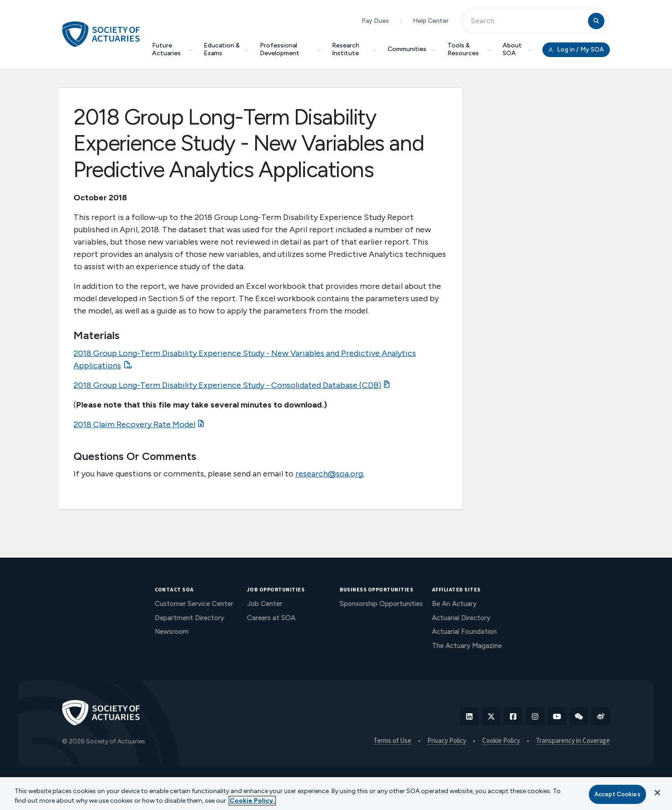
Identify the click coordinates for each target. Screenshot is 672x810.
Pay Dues (375, 21)
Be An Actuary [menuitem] (454, 604)
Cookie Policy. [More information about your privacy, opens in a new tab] (252, 801)
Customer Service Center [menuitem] (194, 604)
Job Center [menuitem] (265, 604)
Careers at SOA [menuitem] (271, 618)
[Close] (657, 793)
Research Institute (354, 49)
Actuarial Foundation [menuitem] (464, 632)
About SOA (517, 49)
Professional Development (290, 49)
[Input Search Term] (527, 21)
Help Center (431, 21)
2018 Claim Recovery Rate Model (134, 424)
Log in (576, 50)
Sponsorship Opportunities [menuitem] (381, 604)
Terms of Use (392, 741)
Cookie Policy (501, 741)
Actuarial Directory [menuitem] (461, 618)
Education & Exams (226, 49)
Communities (412, 49)
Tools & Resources (470, 49)
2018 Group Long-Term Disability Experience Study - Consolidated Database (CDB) (227, 385)
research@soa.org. (330, 474)
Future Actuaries (172, 49)
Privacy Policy (447, 741)
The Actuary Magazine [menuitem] (467, 646)
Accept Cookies (617, 794)
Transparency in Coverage (573, 741)
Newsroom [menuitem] (172, 632)
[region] (336, 794)
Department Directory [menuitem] (189, 618)
